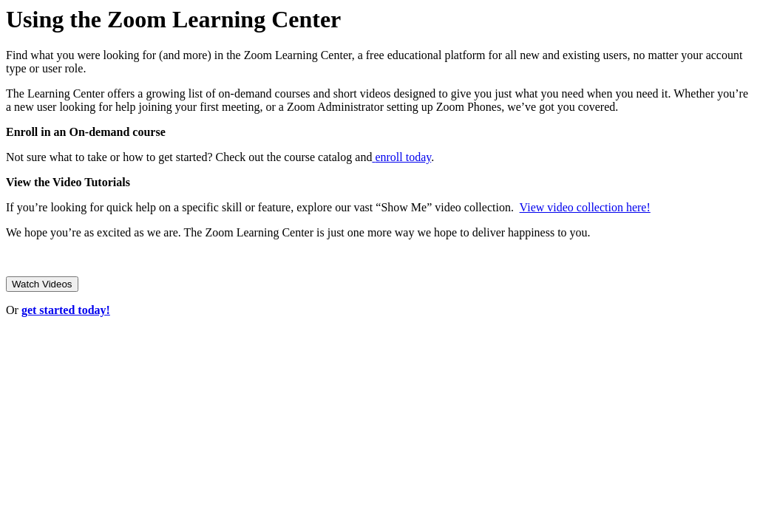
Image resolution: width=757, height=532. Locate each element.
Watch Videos (42, 284)
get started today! (66, 310)
